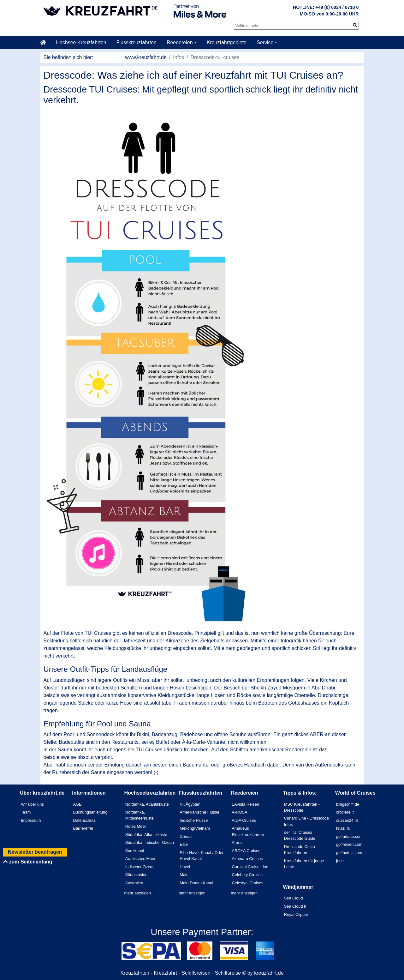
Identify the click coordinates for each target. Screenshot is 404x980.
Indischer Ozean (140, 867)
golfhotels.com (349, 853)
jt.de (340, 861)
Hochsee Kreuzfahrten (81, 42)
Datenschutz (84, 820)
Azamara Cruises (247, 859)
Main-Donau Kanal (196, 883)
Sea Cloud (294, 898)
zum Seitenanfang (28, 862)
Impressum (31, 820)
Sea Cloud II (295, 906)
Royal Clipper (296, 914)
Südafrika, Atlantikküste (146, 835)
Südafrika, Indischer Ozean (150, 842)
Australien (134, 883)
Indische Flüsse (194, 820)
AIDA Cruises (244, 820)
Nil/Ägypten (190, 804)
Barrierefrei (83, 828)
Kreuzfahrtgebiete (227, 42)
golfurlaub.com (349, 836)
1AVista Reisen (246, 804)
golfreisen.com (349, 844)
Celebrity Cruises (247, 875)
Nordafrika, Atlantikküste (147, 804)
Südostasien (136, 875)
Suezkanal (135, 851)
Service (265, 42)
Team (26, 812)
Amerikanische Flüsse (199, 812)
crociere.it (345, 812)
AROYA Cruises (246, 851)
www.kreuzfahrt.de (146, 57)
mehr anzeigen (137, 893)
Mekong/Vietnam (195, 828)
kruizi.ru (343, 828)
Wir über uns (32, 804)
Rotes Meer (136, 826)
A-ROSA (240, 812)
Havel (185, 867)
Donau (186, 836)
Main (184, 875)
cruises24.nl (347, 820)
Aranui (238, 842)
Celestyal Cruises (248, 883)
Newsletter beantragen (35, 852)
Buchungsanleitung (90, 812)
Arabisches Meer (140, 859)
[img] (355, 25)
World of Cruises (355, 793)
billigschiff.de (348, 804)
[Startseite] (46, 43)
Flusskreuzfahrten (137, 42)
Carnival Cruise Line (250, 867)
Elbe (184, 844)
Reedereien (180, 42)
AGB (77, 804)
